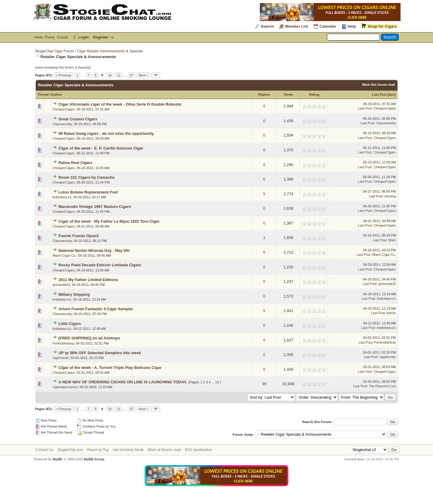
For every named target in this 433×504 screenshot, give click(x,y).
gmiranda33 (61, 285)
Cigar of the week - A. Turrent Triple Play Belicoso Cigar (110, 368)
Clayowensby (62, 124)
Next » (143, 75)
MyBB (57, 459)
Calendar (328, 26)
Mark (392, 240)
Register (101, 37)
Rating (314, 94)
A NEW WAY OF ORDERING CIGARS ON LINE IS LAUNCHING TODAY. (123, 382)
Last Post (379, 94)
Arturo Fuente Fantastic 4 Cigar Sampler (96, 309)
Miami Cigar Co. (64, 255)
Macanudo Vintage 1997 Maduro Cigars (95, 207)
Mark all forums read (164, 450)
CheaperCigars (64, 109)
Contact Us (44, 450)
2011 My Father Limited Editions (88, 280)
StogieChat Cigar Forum (55, 51)
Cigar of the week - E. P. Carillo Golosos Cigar (101, 148)
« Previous (63, 75)
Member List (297, 26)
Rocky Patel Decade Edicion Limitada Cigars (100, 265)
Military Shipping (74, 294)
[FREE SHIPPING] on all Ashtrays (89, 338)
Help (352, 26)
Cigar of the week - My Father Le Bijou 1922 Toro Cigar (109, 221)
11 (118, 75)
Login (83, 37)
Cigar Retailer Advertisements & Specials (110, 51)
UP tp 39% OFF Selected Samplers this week (100, 353)
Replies (264, 94)
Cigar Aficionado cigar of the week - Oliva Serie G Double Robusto (120, 104)
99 (264, 384)
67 (132, 75)
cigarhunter (61, 358)
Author (57, 94)
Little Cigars (70, 324)
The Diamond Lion (382, 386)
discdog (390, 196)
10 (110, 75)
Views (288, 94)
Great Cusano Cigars (78, 119)
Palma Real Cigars (75, 163)
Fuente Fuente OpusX (78, 236)
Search (267, 26)
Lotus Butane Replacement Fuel (88, 192)
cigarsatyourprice (65, 387)
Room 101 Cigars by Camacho (86, 177)
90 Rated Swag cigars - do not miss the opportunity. (106, 133)
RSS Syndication (198, 450)
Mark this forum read (379, 85)
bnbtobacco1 (62, 197)
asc (392, 94)
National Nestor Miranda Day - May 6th (94, 250)
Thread (43, 94)
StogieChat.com (70, 450)
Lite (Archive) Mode (128, 450)
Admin (391, 313)
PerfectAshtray (63, 343)
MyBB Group (94, 459)
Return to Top (98, 450)
